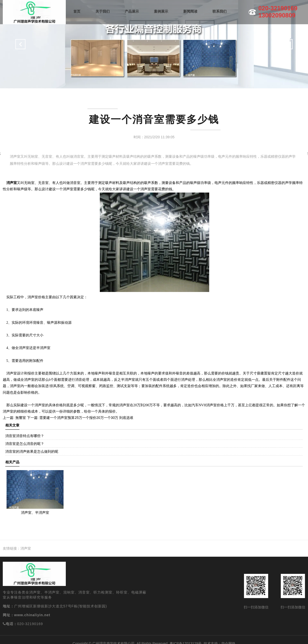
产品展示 (132, 11)
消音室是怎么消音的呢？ (25, 444)
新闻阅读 (190, 11)
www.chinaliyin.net (32, 615)
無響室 (20, 418)
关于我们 (103, 11)
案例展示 (161, 11)
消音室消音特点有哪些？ (25, 436)
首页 (77, 11)
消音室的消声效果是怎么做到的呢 (32, 451)
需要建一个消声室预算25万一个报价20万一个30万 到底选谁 (86, 418)
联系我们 (220, 11)
